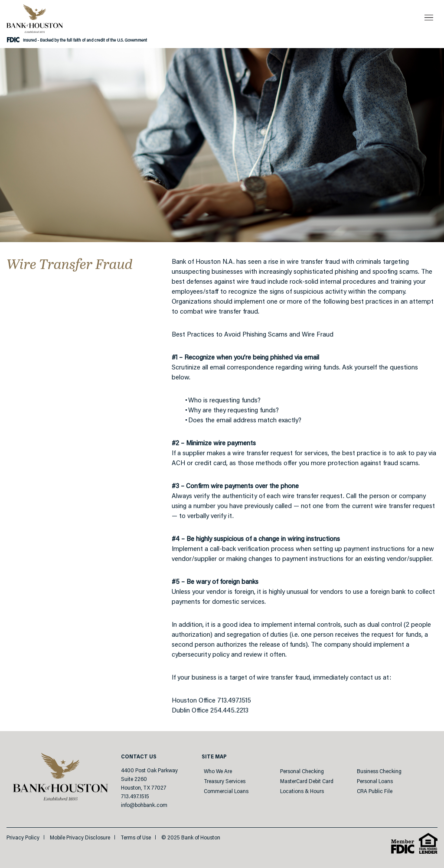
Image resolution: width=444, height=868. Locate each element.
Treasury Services (225, 782)
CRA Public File (375, 792)
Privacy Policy (23, 838)
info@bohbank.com (144, 805)
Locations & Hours (302, 792)
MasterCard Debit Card (307, 782)
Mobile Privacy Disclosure (80, 838)
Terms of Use (136, 838)
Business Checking (379, 772)
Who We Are (218, 772)
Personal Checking (302, 772)
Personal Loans (375, 782)
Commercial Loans (226, 792)
